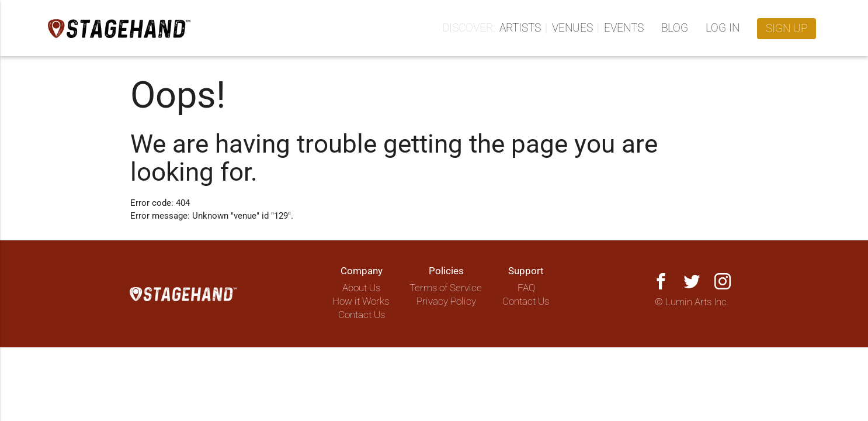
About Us (361, 288)
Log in (723, 28)
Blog (675, 28)
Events (624, 28)
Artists (520, 28)
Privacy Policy (446, 301)
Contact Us (362, 315)
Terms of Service (446, 288)
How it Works (361, 301)
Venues (572, 28)
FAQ (526, 288)
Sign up (787, 29)
